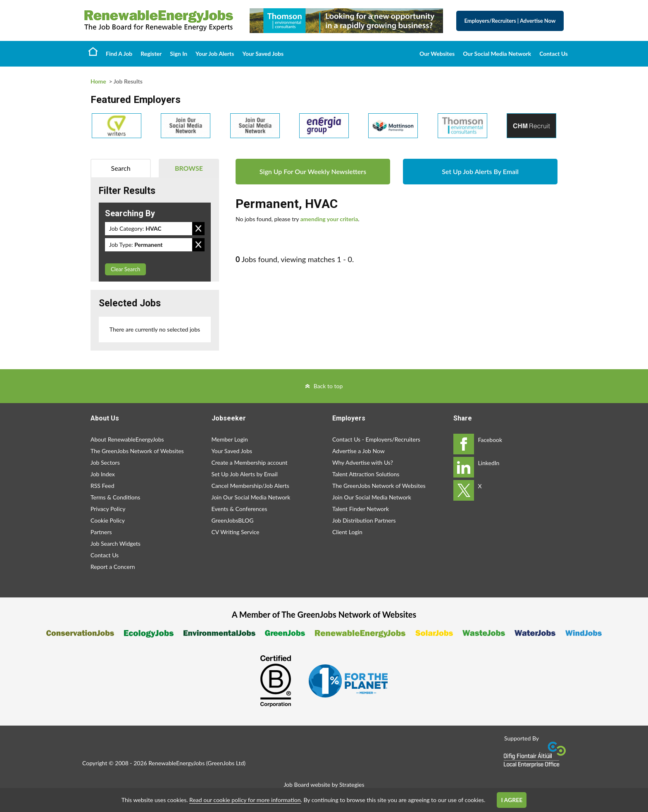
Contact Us (554, 54)
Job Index (103, 474)
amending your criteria (329, 219)
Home (93, 51)
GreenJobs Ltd (226, 763)
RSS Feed (102, 486)
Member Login (230, 439)
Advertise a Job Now (359, 451)
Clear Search (125, 269)
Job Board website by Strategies (324, 785)
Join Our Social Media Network (251, 497)
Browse (189, 168)
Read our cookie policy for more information (245, 800)
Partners (101, 532)
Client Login (347, 532)
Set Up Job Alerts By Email (480, 171)
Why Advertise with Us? (363, 462)
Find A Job (119, 54)
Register (151, 54)
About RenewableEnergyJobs (127, 439)
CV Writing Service (236, 532)
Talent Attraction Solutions (366, 474)
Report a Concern (113, 567)
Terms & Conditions (115, 497)
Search (121, 168)
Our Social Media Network (497, 54)
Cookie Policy (108, 520)
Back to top (328, 386)
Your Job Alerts (215, 54)
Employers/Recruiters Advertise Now (510, 21)
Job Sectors (105, 462)
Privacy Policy (108, 509)
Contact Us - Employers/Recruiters (376, 439)
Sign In (179, 54)
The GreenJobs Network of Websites (137, 451)
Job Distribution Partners (364, 520)
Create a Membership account (250, 462)
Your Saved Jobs (263, 54)
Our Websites (437, 54)
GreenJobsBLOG (233, 520)
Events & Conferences (239, 509)
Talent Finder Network (361, 509)
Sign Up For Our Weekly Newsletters (313, 171)
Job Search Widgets (116, 543)
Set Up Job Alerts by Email (245, 474)
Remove (198, 229)
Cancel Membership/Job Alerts (250, 486)
